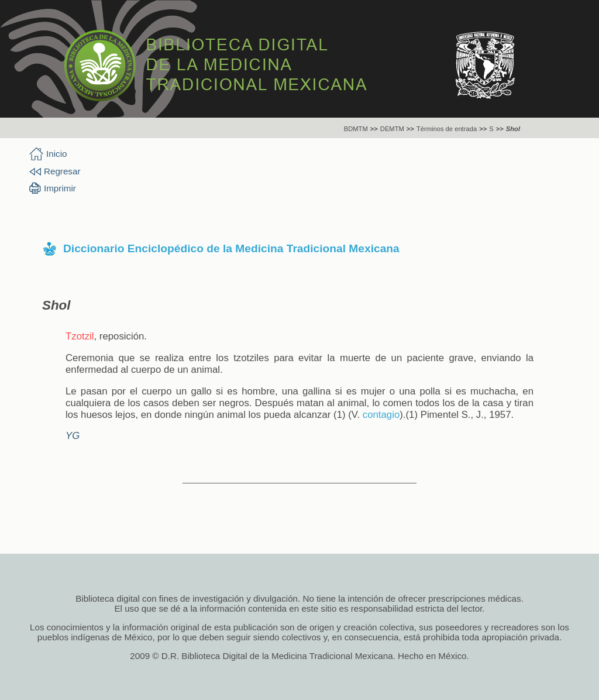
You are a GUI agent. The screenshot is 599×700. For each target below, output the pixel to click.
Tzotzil (80, 336)
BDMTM (356, 129)
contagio (381, 415)
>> (374, 129)
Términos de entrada (447, 129)
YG (73, 436)
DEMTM (392, 129)
